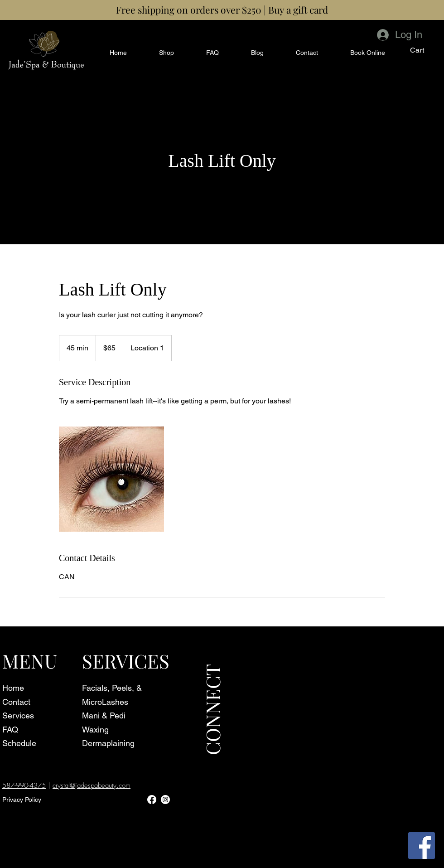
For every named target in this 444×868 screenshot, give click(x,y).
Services (18, 715)
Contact (16, 702)
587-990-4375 (24, 786)
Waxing (95, 730)
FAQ (10, 730)
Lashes (115, 702)
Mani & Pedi (104, 715)
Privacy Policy (22, 800)
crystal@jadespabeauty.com (92, 786)
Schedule (19, 743)
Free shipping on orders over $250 (189, 10)
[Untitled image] (111, 479)
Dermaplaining (108, 743)
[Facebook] (422, 846)
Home (13, 688)
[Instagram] (165, 800)
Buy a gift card (298, 10)
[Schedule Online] (63, 58)
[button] (423, 50)
